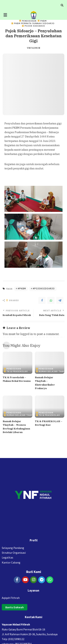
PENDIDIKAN (29, 21)
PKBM (44, 21)
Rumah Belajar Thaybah (22, 415)
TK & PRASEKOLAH (17, 371)
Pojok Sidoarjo (35, 26)
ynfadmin (34, 48)
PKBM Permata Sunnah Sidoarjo (34, 23)
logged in (27, 334)
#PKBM (22, 289)
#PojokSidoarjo (44, 289)
